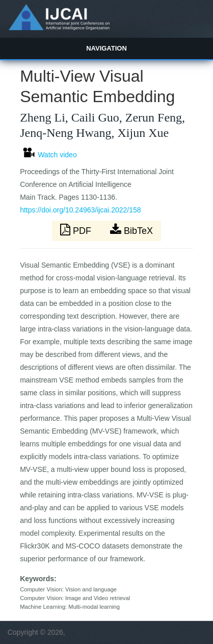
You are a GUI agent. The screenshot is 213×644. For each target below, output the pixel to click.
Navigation (107, 48)
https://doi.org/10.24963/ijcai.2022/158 (80, 210)
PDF (77, 230)
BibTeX (131, 230)
